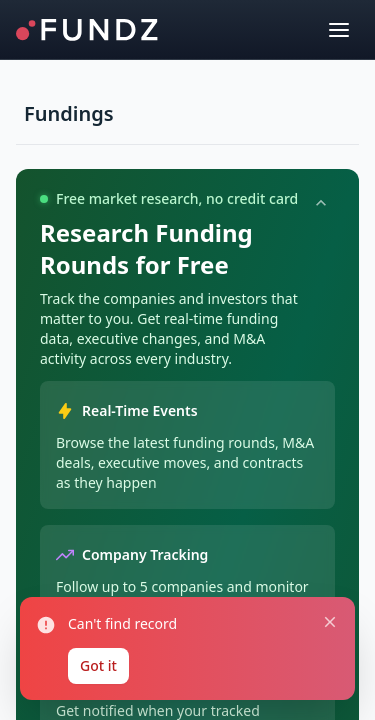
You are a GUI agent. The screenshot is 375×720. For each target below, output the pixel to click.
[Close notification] (330, 622)
